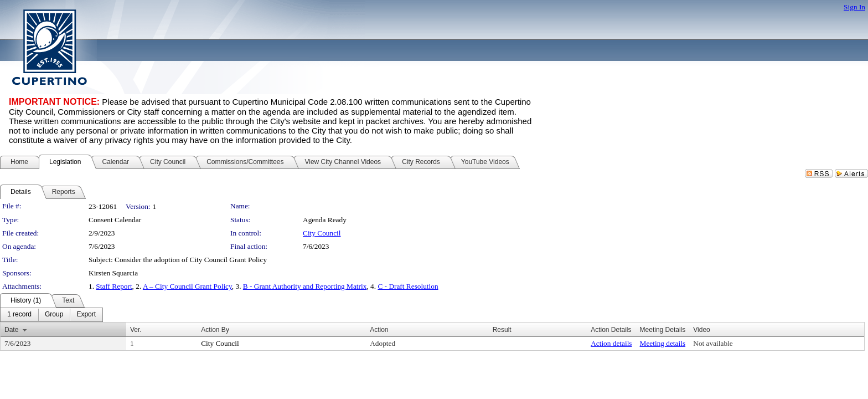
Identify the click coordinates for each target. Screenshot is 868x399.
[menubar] (51, 315)
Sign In (854, 7)
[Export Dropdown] (86, 315)
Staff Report (114, 286)
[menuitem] (19, 315)
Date (11, 330)
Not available (713, 343)
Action (379, 330)
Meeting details (663, 343)
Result (502, 330)
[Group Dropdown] (54, 315)
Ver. (136, 330)
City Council (322, 233)
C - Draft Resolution (408, 286)
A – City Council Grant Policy (187, 286)
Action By (215, 330)
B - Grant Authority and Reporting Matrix (305, 286)
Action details (611, 343)
